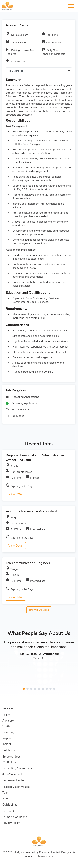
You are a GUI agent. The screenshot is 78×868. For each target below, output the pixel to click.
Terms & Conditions (15, 817)
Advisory (8, 721)
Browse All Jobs (39, 610)
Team (6, 793)
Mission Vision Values (16, 787)
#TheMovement (12, 774)
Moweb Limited (47, 856)
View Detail (16, 494)
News (6, 799)
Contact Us (9, 811)
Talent (6, 715)
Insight (7, 744)
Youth (6, 726)
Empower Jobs (12, 757)
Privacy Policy (11, 823)
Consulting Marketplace (17, 768)
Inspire (7, 738)
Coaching (8, 732)
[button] (24, 689)
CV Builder (9, 762)
